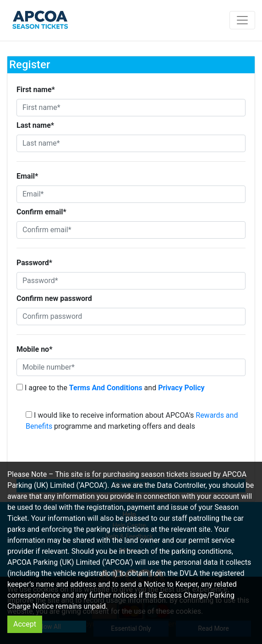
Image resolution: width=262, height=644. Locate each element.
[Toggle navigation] (242, 20)
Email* (27, 176)
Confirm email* (41, 212)
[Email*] (131, 194)
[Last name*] (131, 143)
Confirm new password (54, 298)
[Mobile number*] (131, 367)
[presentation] (131, 458)
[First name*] (131, 108)
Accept (25, 624)
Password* (34, 263)
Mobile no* (34, 349)
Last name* (35, 125)
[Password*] (131, 281)
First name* (36, 90)
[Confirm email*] (131, 230)
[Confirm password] (131, 317)
